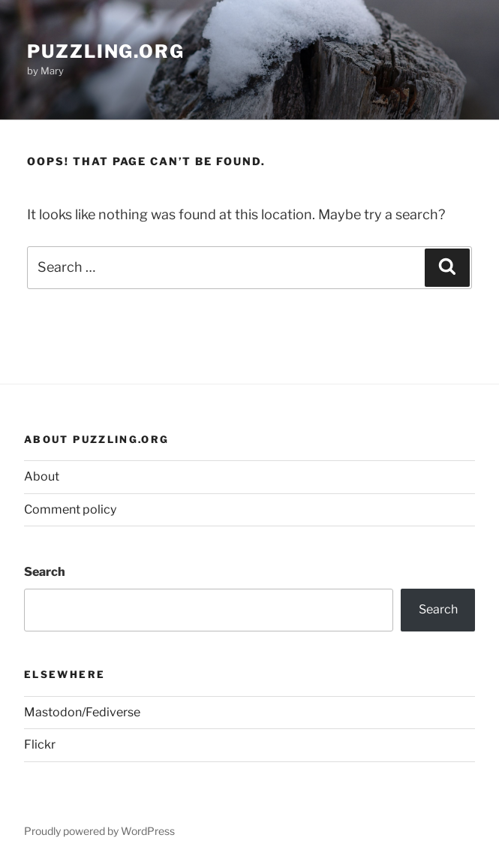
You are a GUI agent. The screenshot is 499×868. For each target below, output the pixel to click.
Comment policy (70, 509)
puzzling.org (106, 51)
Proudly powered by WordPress (99, 831)
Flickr (40, 744)
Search (45, 572)
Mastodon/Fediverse (82, 712)
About (42, 476)
